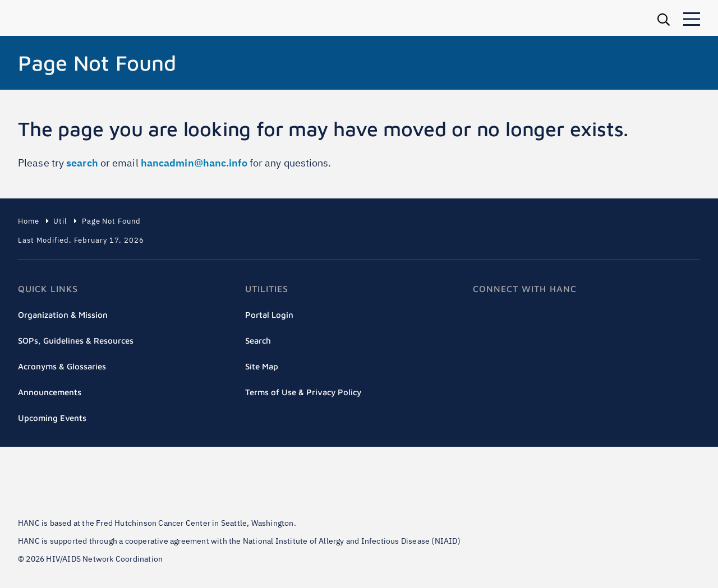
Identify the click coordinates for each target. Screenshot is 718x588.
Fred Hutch (91, 486)
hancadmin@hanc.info (194, 163)
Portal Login (269, 315)
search (82, 163)
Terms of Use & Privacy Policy (303, 392)
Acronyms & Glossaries (62, 366)
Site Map (262, 366)
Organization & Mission (63, 315)
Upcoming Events (52, 418)
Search (258, 341)
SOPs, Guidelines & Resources (76, 341)
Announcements (50, 392)
